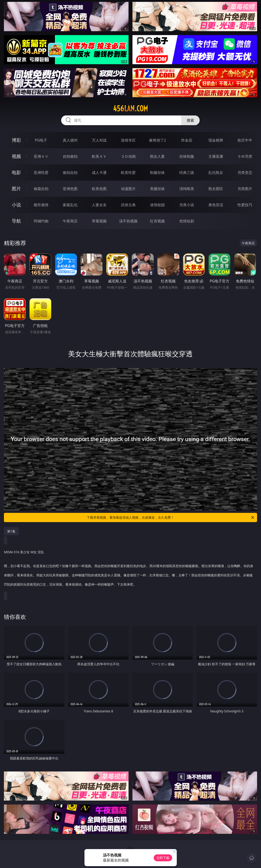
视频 (16, 156)
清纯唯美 (187, 189)
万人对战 (99, 140)
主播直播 (216, 156)
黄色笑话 (216, 205)
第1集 (11, 531)
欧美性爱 (128, 172)
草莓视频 (99, 221)
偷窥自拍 (41, 189)
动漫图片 (128, 189)
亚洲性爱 (41, 172)
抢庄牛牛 (245, 140)
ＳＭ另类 (245, 156)
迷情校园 (157, 205)
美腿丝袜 (157, 189)
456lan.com (130, 109)
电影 (16, 172)
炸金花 (187, 140)
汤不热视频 (128, 221)
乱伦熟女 (216, 172)
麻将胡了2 (157, 140)
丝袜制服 (187, 156)
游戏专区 (128, 140)
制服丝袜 (157, 172)
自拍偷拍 (70, 156)
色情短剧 (187, 221)
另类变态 (245, 172)
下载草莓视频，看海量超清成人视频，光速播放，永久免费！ (171, 517)
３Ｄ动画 (128, 156)
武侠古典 (128, 205)
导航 (16, 221)
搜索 (190, 120)
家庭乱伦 (70, 205)
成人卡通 (99, 172)
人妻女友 (99, 205)
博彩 (16, 140)
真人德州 (70, 140)
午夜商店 (70, 221)
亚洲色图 (70, 189)
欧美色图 (99, 189)
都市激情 (41, 205)
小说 (16, 205)
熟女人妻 (157, 156)
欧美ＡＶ (99, 156)
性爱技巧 (245, 205)
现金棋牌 (216, 140)
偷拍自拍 (70, 172)
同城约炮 (41, 221)
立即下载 (163, 858)
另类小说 (187, 205)
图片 (16, 189)
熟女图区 (216, 189)
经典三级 (187, 172)
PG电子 (41, 140)
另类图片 (245, 189)
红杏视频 (157, 221)
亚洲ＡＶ (41, 156)
